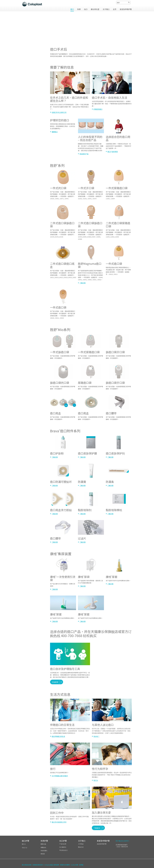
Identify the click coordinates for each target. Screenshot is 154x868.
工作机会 (81, 844)
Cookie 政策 (74, 865)
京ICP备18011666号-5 (122, 841)
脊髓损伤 (43, 847)
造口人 (24, 844)
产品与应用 (63, 844)
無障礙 (81, 865)
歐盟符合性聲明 (65, 865)
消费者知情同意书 (38, 865)
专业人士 (25, 847)
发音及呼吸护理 (102, 844)
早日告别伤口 (63, 850)
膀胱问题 (43, 844)
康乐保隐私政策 (27, 865)
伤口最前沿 (63, 847)
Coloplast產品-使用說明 (52, 865)
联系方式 (81, 847)
